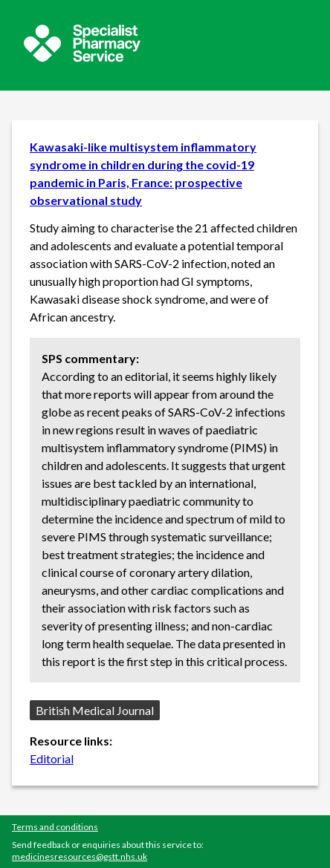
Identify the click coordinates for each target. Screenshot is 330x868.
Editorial (52, 758)
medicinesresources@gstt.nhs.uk (80, 856)
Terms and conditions (55, 827)
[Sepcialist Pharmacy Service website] (82, 58)
